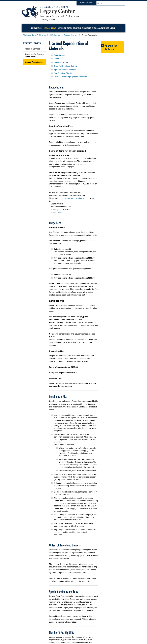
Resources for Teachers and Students (34, 56)
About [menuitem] (113, 28)
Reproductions (60, 55)
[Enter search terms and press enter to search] (112, 3)
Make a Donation (89, 3)
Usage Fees (59, 59)
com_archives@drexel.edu (78, 198)
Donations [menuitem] (77, 28)
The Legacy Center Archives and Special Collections (42, 35)
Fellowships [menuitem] (86, 28)
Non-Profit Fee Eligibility (63, 73)
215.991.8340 (56, 212)
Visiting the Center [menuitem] (65, 28)
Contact (83, 634)
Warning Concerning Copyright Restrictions (71, 77)
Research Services (71, 35)
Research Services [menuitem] (50, 28)
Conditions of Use (61, 62)
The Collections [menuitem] (37, 28)
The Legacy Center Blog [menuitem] (101, 28)
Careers (62, 634)
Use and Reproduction (34, 62)
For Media (54, 634)
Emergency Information (71, 637)
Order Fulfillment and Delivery (66, 66)
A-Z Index (45, 634)
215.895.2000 (98, 642)
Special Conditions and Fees (65, 70)
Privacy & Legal (73, 634)
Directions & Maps (94, 634)
